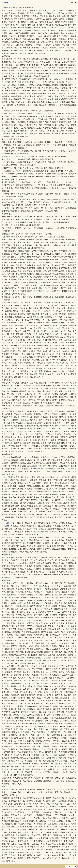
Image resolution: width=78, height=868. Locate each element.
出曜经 (37, 469)
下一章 (74, 866)
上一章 (68, 866)
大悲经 (8, 159)
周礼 (10, 477)
